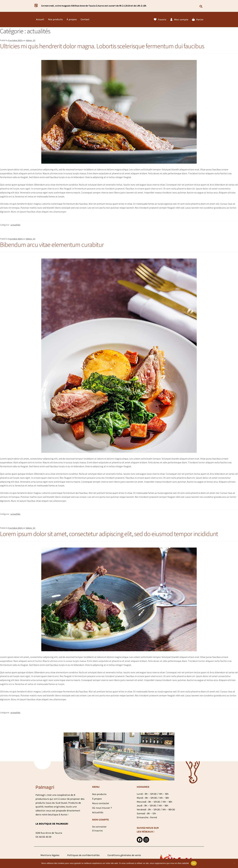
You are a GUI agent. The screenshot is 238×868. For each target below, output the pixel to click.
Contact (85, 19)
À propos (72, 19)
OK (194, 863)
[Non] (234, 863)
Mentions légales (50, 856)
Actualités (98, 812)
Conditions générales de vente (124, 856)
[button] (201, 6)
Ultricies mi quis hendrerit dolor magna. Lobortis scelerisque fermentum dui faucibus (102, 46)
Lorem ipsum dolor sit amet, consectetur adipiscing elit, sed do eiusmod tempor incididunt (109, 534)
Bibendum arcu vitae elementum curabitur (52, 245)
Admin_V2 (31, 40)
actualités (15, 225)
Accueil (40, 19)
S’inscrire (97, 831)
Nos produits (55, 19)
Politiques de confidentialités (83, 856)
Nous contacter (101, 803)
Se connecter (99, 827)
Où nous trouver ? (102, 808)
